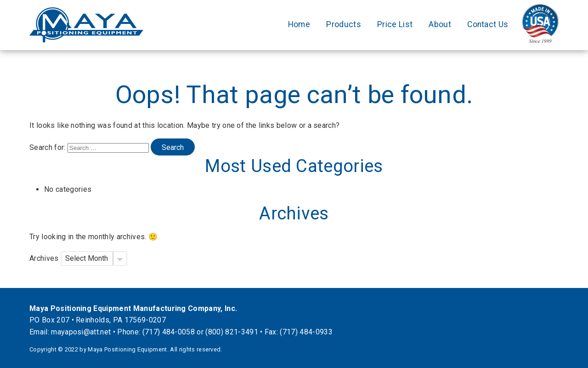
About (440, 24)
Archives (44, 258)
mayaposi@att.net (81, 332)
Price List (395, 24)
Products (344, 24)
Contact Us (488, 24)
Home (299, 24)
